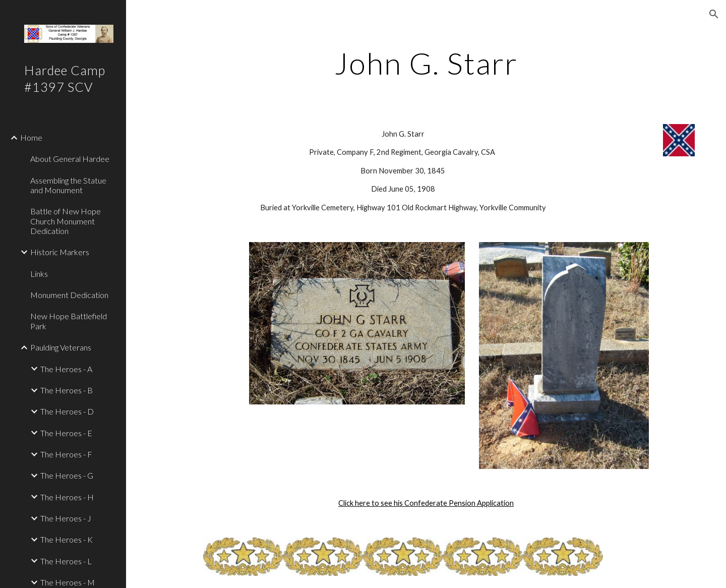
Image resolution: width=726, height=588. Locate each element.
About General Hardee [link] (70, 159)
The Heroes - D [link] (67, 411)
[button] (714, 14)
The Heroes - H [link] (67, 497)
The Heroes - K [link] (67, 539)
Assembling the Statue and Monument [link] (68, 185)
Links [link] (39, 274)
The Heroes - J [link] (66, 518)
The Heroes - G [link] (67, 475)
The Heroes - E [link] (66, 433)
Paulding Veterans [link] (61, 347)
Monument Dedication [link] (69, 295)
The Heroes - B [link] (67, 390)
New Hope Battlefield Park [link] (69, 321)
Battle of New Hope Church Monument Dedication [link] (66, 221)
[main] (426, 63)
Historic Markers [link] (60, 252)
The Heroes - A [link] (66, 369)
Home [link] (31, 137)
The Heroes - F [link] (66, 454)
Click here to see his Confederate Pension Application (426, 503)
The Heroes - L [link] (66, 561)
